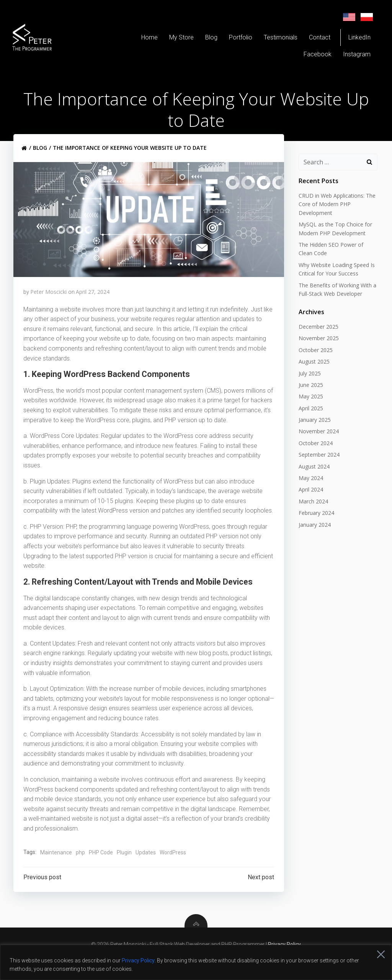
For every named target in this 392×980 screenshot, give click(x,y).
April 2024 (309, 499)
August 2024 (312, 475)
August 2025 (312, 371)
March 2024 (311, 510)
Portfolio (237, 39)
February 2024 (314, 522)
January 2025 (313, 429)
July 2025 (308, 382)
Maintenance (56, 869)
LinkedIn (356, 39)
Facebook (314, 56)
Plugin (125, 869)
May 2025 (309, 406)
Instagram (353, 56)
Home (146, 39)
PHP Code (101, 869)
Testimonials (277, 39)
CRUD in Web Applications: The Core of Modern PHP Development (335, 213)
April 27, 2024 (93, 299)
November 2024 (317, 440)
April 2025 (309, 417)
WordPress (173, 869)
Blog (207, 39)
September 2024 (317, 464)
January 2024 (313, 533)
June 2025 (309, 394)
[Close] (381, 954)
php (81, 869)
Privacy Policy (138, 960)
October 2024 (314, 452)
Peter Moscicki (49, 299)
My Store (178, 39)
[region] (196, 962)
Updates (146, 869)
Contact (316, 39)
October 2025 (314, 359)
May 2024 (309, 487)
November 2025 (317, 347)
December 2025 (317, 335)
